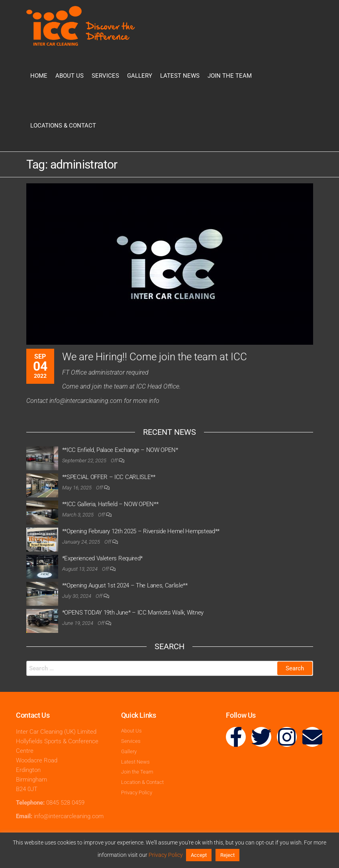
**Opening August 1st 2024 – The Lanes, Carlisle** (125, 585)
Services (105, 76)
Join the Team (230, 76)
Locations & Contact (63, 126)
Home (39, 76)
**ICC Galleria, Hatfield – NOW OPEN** (110, 504)
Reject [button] (227, 855)
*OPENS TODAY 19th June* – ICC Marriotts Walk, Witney (133, 613)
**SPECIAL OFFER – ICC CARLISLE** (109, 477)
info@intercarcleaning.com (69, 816)
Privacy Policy (166, 855)
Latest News (180, 76)
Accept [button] (199, 855)
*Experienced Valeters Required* (103, 558)
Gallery (140, 76)
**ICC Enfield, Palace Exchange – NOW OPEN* (120, 450)
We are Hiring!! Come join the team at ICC (155, 357)
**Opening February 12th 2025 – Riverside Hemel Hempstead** (141, 531)
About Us (70, 76)
